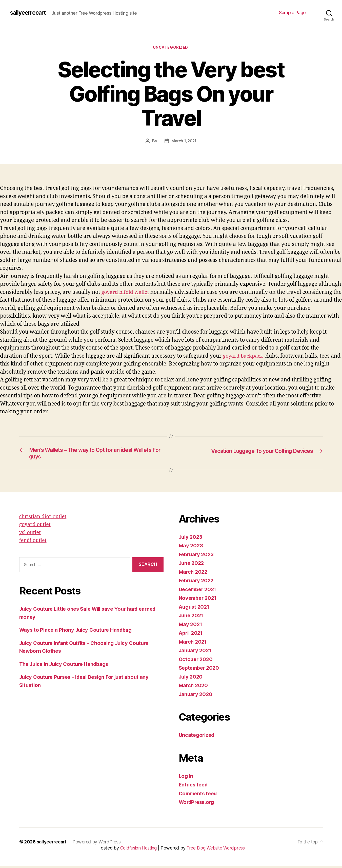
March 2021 (194, 644)
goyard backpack (244, 356)
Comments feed (199, 795)
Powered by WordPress (98, 844)
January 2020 (196, 696)
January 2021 (196, 653)
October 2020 (196, 661)
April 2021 (192, 635)
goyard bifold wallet (127, 293)
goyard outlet (36, 527)
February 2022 (197, 583)
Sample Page (292, 13)
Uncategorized (171, 48)
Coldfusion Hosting (137, 850)
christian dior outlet (44, 519)
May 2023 (191, 548)
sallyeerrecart (29, 13)
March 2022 (194, 574)
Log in (186, 778)
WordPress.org (198, 804)
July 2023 (191, 539)
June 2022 (192, 565)
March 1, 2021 (184, 142)
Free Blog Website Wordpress (217, 850)
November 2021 (199, 600)
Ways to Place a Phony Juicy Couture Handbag (78, 632)
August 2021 (195, 609)
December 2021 (199, 591)
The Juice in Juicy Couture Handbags (67, 666)
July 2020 (192, 679)
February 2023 (197, 556)
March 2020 (194, 688)
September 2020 (200, 670)
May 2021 (191, 626)
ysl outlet (31, 535)
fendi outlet (34, 543)
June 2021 (192, 618)
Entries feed (194, 787)
